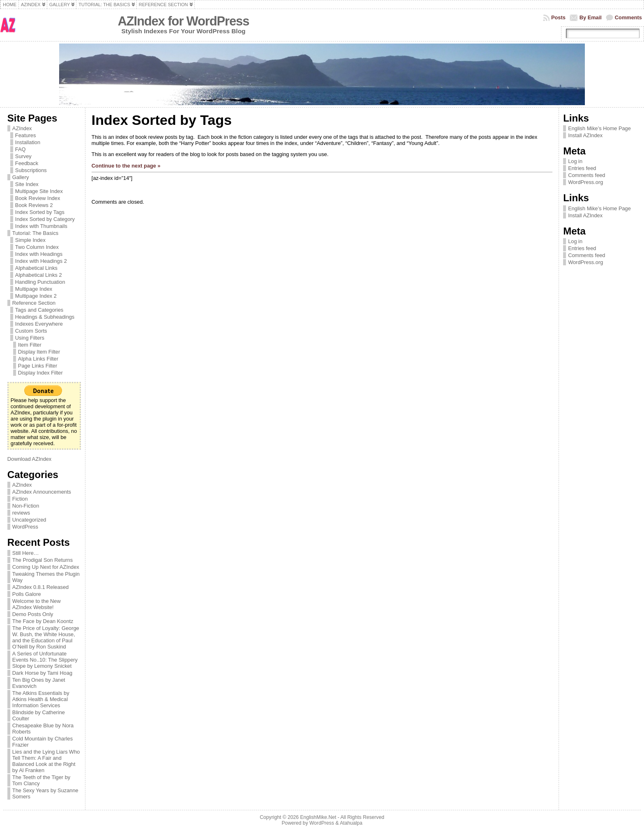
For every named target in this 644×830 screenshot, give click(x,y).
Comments (628, 17)
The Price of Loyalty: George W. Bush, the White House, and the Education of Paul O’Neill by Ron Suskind (46, 637)
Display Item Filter (39, 352)
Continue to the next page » (126, 166)
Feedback (27, 163)
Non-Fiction (26, 506)
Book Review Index (38, 198)
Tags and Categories (39, 310)
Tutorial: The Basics (35, 233)
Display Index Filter (40, 373)
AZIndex (22, 128)
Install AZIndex (585, 135)
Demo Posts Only (33, 614)
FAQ (21, 149)
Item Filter (30, 345)
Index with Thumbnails (41, 226)
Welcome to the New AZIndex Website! (37, 604)
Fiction (20, 499)
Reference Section (34, 303)
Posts (558, 17)
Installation (28, 142)
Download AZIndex (29, 459)
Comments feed (586, 175)
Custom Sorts (31, 331)
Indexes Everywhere (39, 324)
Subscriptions (31, 170)
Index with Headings (39, 254)
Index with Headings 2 (41, 261)
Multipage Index (34, 289)
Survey (23, 156)
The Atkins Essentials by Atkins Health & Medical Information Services (41, 699)
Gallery (21, 177)
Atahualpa (351, 823)
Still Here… (26, 553)
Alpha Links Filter (38, 359)
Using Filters (30, 338)
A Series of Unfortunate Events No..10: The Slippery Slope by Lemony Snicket (45, 660)
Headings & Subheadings (45, 317)
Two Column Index (37, 247)
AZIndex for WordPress (184, 21)
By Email (591, 17)
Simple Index (30, 240)
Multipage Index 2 (36, 296)
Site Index (27, 184)
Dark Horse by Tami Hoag (42, 673)
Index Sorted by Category (45, 219)
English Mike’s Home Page (599, 128)
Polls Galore (27, 594)
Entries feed (582, 168)
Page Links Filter (38, 366)
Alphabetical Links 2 (39, 275)
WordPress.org (585, 182)
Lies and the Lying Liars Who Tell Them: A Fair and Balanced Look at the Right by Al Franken (46, 761)
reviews (21, 513)
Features (26, 135)
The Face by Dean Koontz (43, 621)
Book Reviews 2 (34, 205)
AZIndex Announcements (42, 492)
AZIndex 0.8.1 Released (40, 587)
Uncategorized (29, 520)
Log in (575, 161)
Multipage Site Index (39, 191)
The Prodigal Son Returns (43, 560)
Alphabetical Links (36, 268)
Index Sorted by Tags (40, 212)
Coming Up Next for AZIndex (46, 567)
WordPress (25, 527)
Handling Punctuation (40, 282)
